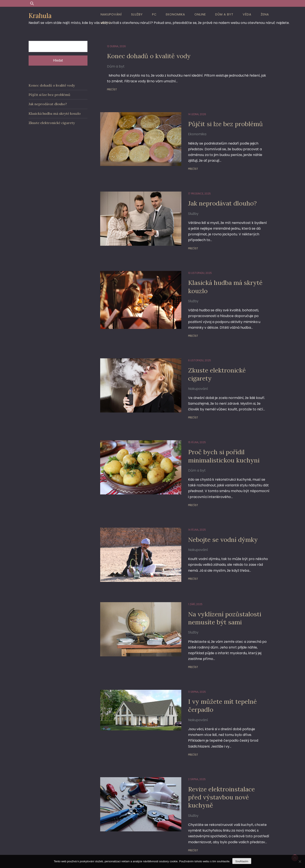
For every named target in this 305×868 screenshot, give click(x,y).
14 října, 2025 (187, 510)
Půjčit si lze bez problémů (219, 124)
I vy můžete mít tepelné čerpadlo (216, 679)
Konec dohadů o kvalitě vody (152, 56)
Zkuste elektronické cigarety (223, 358)
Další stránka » (202, 832)
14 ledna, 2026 (188, 114)
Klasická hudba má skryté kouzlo (219, 275)
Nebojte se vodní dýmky (217, 520)
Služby (137, 14)
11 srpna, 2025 (187, 666)
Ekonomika (175, 14)
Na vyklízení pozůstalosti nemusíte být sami (218, 597)
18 (185, 832)
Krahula (40, 16)
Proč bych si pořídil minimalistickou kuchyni (217, 436)
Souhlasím (242, 861)
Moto (106, 23)
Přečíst (112, 89)
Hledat (58, 60)
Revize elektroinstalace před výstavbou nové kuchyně (223, 761)
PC (154, 14)
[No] (300, 861)
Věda (247, 14)
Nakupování (111, 14)
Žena (265, 14)
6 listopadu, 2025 (190, 349)
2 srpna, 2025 (187, 747)
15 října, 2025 (187, 423)
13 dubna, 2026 (116, 46)
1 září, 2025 (186, 584)
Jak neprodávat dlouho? (215, 197)
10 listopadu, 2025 (190, 262)
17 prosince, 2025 (190, 188)
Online (200, 14)
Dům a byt (224, 14)
